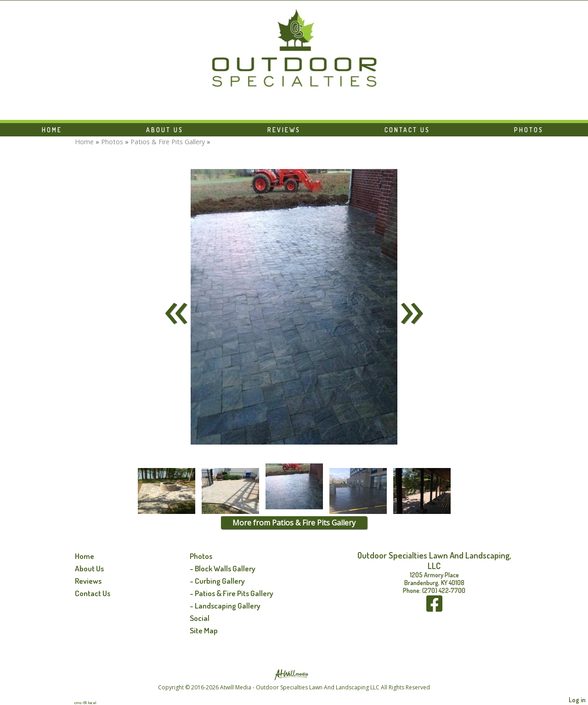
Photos (529, 130)
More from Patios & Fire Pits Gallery (294, 523)
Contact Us (407, 130)
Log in (577, 699)
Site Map (204, 630)
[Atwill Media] (294, 674)
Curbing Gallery (220, 581)
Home (52, 130)
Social (200, 618)
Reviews (284, 130)
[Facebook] (434, 608)
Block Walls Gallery (225, 568)
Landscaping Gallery (228, 605)
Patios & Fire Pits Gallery (168, 142)
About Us (165, 130)
